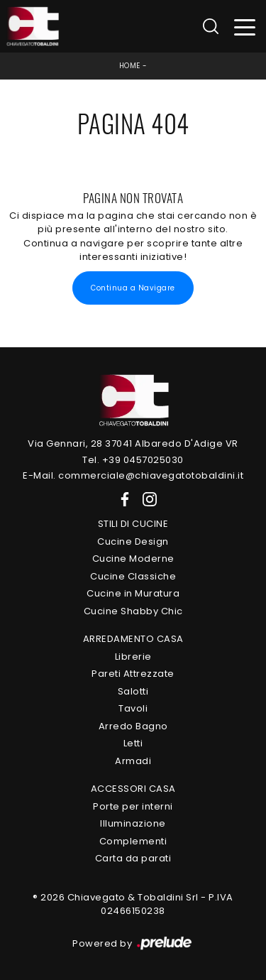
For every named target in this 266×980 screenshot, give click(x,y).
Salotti (133, 691)
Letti (133, 743)
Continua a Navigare (133, 288)
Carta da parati (133, 858)
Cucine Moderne (133, 559)
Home (130, 66)
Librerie (133, 657)
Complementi (133, 841)
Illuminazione (133, 823)
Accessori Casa (133, 789)
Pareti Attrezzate (133, 674)
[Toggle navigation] (245, 27)
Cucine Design (133, 541)
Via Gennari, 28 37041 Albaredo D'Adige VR (133, 443)
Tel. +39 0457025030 (133, 460)
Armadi (133, 761)
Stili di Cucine (133, 524)
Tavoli (133, 708)
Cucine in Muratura (133, 593)
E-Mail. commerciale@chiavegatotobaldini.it (133, 475)
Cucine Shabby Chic (133, 611)
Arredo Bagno (133, 726)
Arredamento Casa (133, 639)
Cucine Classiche (133, 576)
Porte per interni (133, 806)
